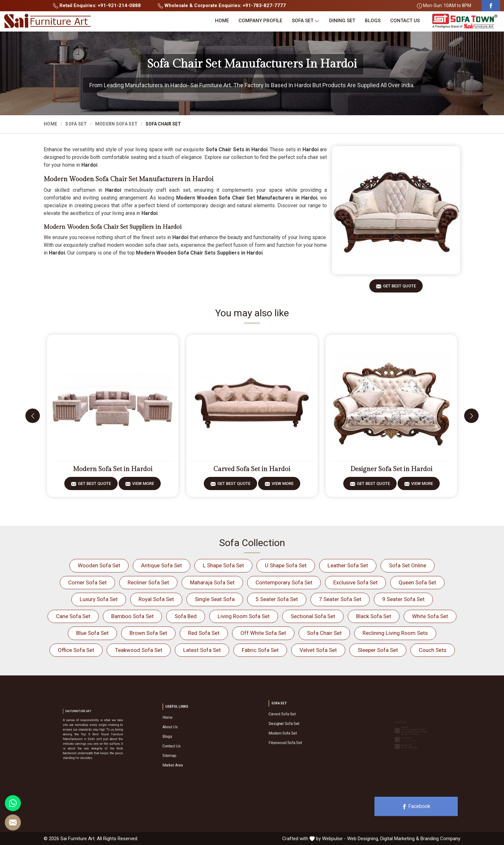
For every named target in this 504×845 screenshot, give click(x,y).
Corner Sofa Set (87, 582)
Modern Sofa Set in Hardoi (113, 469)
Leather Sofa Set (348, 565)
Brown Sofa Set (148, 633)
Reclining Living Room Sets (395, 633)
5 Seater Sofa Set (277, 599)
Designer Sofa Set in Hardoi (391, 469)
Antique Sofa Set (162, 565)
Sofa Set (306, 21)
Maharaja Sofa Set (212, 582)
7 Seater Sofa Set (340, 599)
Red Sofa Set (204, 633)
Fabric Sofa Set (260, 650)
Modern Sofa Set (117, 124)
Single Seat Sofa (215, 599)
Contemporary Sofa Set (284, 582)
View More (143, 486)
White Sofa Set (430, 616)
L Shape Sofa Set (223, 565)
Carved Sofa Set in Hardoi (252, 469)
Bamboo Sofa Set (132, 616)
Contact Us (405, 21)
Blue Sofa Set (92, 633)
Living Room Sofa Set (244, 616)
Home (222, 21)
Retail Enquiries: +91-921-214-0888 (97, 5)
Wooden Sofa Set (99, 565)
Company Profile (260, 21)
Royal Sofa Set (156, 599)
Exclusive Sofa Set (355, 582)
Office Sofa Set (76, 650)
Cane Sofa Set (73, 616)
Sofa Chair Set (324, 633)
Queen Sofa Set (417, 582)
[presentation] (33, 416)
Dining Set (342, 21)
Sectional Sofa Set (313, 616)
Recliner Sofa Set (148, 582)
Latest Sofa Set (202, 650)
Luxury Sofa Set (99, 599)
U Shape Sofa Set (286, 565)
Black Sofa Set (374, 616)
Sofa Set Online (408, 565)
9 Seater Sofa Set (403, 599)
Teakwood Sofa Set (139, 650)
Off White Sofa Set (263, 633)
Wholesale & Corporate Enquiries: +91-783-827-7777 (222, 5)
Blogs (373, 21)
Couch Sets (433, 650)
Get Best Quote (399, 288)
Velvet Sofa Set (318, 650)
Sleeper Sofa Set (378, 650)
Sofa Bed (186, 616)
